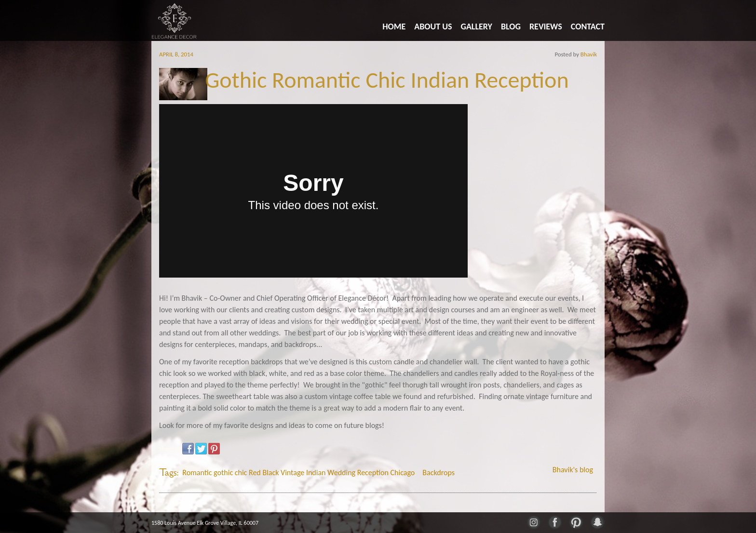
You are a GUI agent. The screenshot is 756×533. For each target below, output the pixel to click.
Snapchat (597, 521)
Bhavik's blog (573, 470)
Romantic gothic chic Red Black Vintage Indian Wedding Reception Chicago (298, 473)
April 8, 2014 (176, 54)
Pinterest (214, 449)
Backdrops (439, 473)
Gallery (476, 27)
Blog (511, 27)
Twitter (201, 449)
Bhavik (589, 54)
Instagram (533, 521)
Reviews (546, 27)
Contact (588, 27)
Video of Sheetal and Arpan (313, 191)
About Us (433, 27)
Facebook (188, 449)
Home (394, 27)
